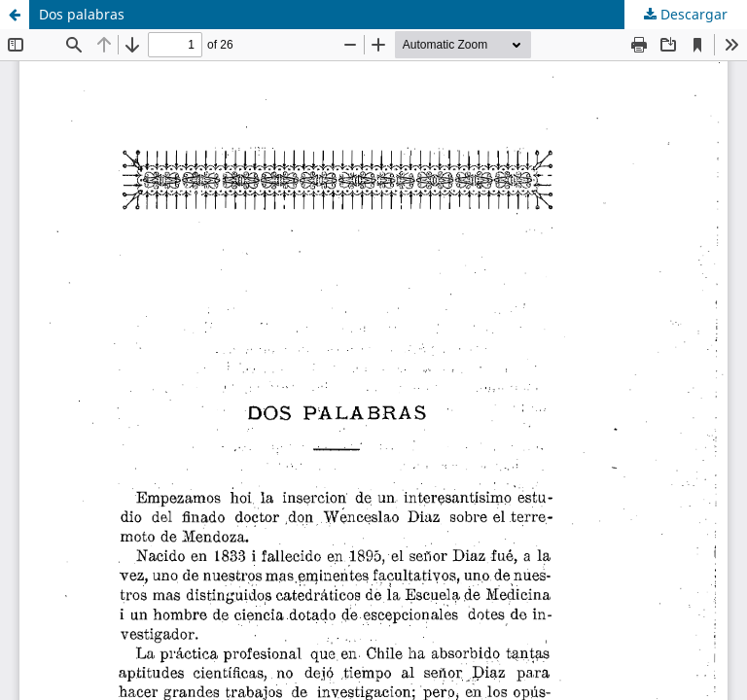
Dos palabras (82, 14)
